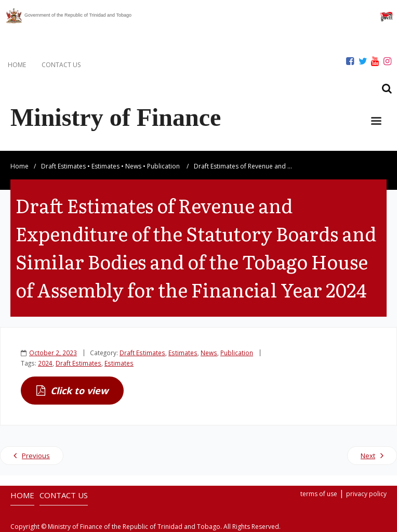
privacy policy (366, 494)
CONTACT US (61, 65)
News (133, 166)
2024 (45, 363)
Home (19, 166)
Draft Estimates (63, 166)
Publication (163, 166)
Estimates (105, 166)
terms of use (319, 494)
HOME (17, 65)
